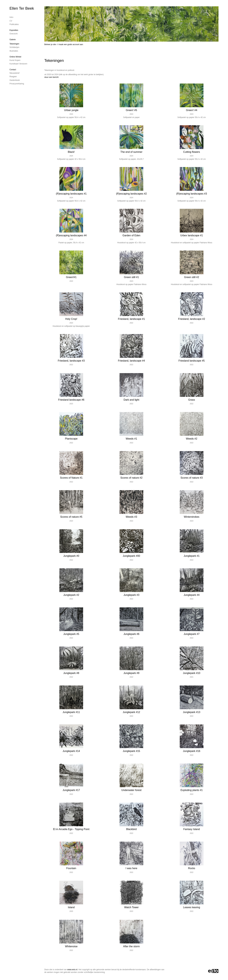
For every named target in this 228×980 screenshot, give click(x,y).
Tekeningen (14, 44)
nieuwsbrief (14, 73)
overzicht (14, 34)
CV (11, 21)
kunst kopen (15, 60)
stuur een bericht (51, 77)
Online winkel (15, 57)
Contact (13, 70)
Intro (11, 17)
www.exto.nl (72, 970)
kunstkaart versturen (18, 64)
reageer (13, 77)
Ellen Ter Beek (22, 8)
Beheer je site (50, 44)
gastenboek (15, 80)
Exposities (14, 30)
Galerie (13, 40)
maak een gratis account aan (71, 44)
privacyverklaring (17, 84)
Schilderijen (14, 47)
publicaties (14, 24)
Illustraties (14, 51)
